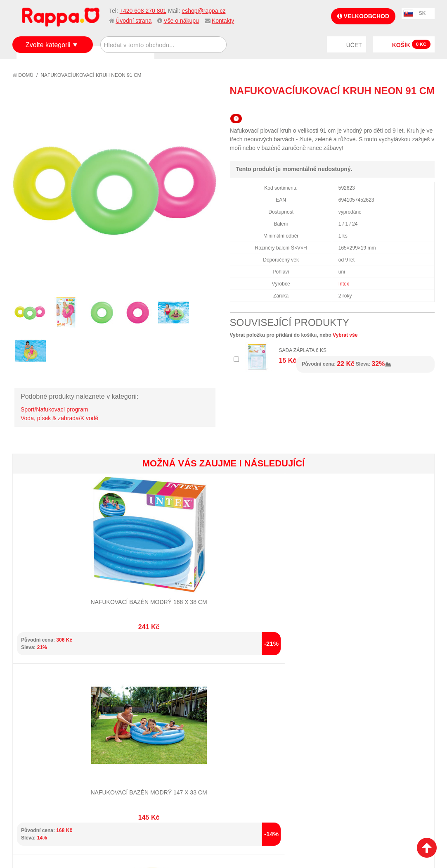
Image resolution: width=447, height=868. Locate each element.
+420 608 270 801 (143, 11)
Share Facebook (410, 106)
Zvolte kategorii (48, 45)
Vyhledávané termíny (155, 735)
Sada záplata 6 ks (303, 350)
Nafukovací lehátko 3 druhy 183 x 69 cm (399, 558)
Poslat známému (393, 106)
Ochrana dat (39, 766)
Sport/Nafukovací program (54, 409)
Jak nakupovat (41, 735)
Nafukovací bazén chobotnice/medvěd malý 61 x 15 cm (188, 558)
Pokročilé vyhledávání (158, 745)
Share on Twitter (426, 106)
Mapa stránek (144, 725)
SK (422, 13)
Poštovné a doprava (49, 755)
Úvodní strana (134, 21)
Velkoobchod (363, 16)
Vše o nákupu (181, 21)
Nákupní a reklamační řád (57, 745)
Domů (23, 75)
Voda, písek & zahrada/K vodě (59, 418)
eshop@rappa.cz (203, 11)
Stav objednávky (253, 735)
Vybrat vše (345, 335)
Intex (344, 284)
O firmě (31, 725)
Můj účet (242, 725)
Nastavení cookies (203, 839)
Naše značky (39, 776)
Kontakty (223, 21)
